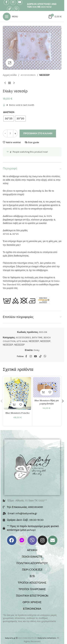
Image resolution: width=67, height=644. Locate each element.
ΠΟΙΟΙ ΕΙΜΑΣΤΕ (32, 557)
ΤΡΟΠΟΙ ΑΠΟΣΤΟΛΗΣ (32, 583)
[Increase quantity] (15, 133)
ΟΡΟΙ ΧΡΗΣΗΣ (32, 602)
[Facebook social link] (26, 356)
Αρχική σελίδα (10, 75)
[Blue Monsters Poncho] (17, 393)
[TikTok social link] (10, 9)
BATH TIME (37, 338)
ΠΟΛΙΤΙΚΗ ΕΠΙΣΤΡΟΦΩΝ (32, 596)
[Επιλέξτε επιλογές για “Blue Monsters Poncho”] (14, 405)
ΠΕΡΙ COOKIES (32, 570)
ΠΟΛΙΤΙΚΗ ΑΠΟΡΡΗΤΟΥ (32, 563)
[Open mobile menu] (10, 17)
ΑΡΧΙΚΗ (32, 550)
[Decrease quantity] (5, 133)
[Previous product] (5, 83)
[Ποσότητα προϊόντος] (10, 133)
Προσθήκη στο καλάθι (38, 133)
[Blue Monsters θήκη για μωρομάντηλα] (47, 387)
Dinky (37, 350)
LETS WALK (22, 341)
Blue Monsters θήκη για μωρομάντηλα (47, 402)
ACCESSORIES (28, 75)
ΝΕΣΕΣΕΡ (45, 75)
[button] (43, 392)
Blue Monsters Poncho (17, 413)
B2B (32, 576)
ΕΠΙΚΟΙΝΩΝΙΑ (32, 609)
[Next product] (14, 83)
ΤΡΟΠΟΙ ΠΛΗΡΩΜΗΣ (32, 589)
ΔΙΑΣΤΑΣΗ (9, 112)
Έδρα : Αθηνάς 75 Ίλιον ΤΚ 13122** (27, 501)
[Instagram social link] (31, 356)
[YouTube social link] (36, 356)
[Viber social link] (16, 9)
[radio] (9, 119)
